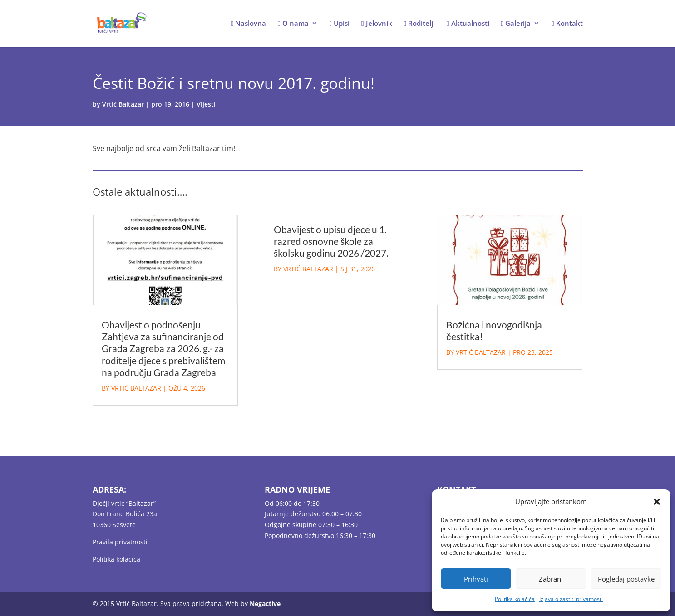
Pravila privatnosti (120, 542)
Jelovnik (377, 24)
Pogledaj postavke (626, 579)
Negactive (265, 604)
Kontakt (567, 24)
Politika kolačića (515, 599)
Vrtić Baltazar (123, 104)
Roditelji (419, 24)
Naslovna (249, 24)
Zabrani (551, 579)
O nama (293, 24)
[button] (657, 502)
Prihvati (476, 579)
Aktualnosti (468, 24)
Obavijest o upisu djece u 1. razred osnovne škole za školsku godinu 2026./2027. (331, 241)
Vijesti (206, 104)
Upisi (340, 24)
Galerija (516, 24)
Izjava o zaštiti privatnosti (571, 599)
